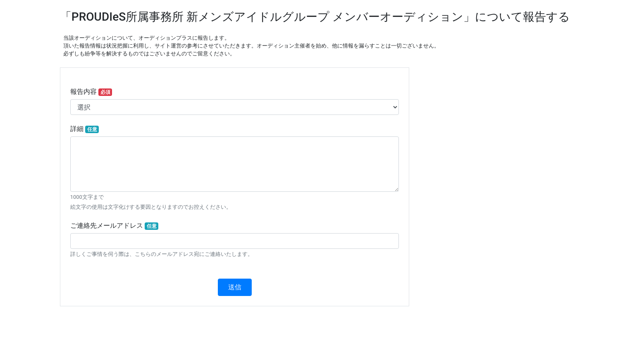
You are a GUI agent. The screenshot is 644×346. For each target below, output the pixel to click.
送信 (235, 287)
